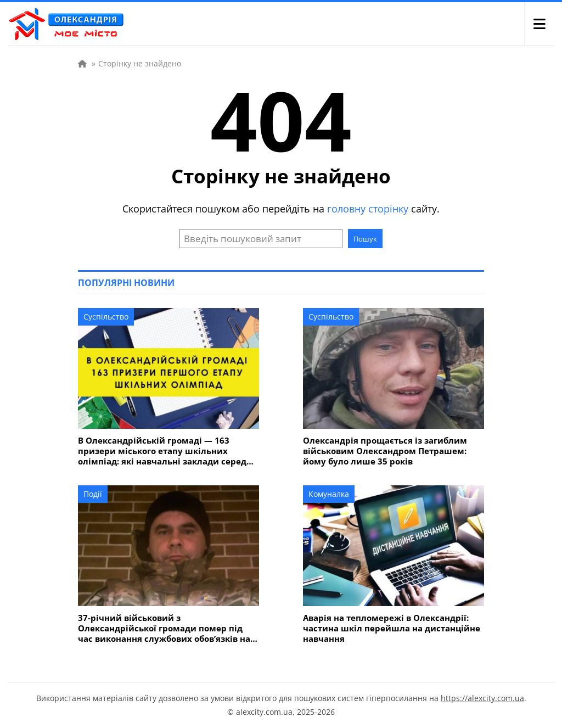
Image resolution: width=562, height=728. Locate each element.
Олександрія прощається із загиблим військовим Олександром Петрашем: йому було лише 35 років (385, 451)
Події (93, 494)
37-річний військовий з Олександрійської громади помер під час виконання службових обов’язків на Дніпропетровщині (164, 628)
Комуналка (329, 494)
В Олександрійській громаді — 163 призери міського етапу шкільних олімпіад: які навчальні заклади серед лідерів (162, 451)
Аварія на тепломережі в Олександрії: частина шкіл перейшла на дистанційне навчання (392, 628)
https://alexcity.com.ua (482, 698)
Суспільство (106, 317)
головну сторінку (368, 209)
